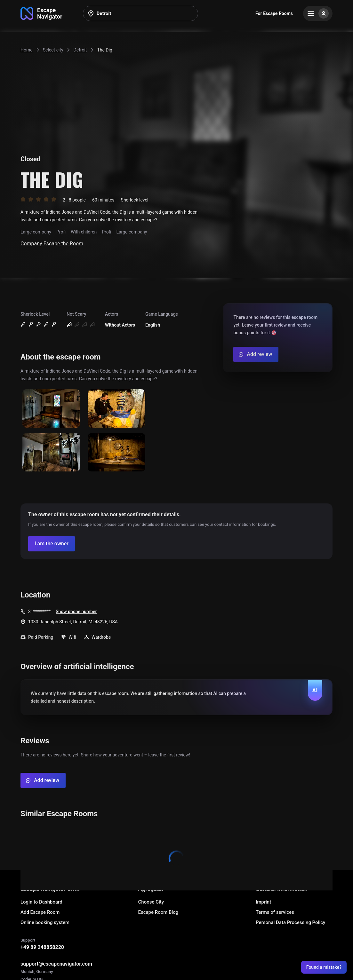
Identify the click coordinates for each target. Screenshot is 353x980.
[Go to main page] (41, 13)
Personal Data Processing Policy (290, 922)
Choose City (151, 902)
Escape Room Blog (158, 912)
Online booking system (45, 922)
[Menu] (318, 13)
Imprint (263, 902)
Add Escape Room (40, 912)
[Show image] (51, 409)
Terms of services (275, 912)
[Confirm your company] (52, 544)
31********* (39, 612)
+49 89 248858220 (42, 947)
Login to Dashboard (41, 902)
